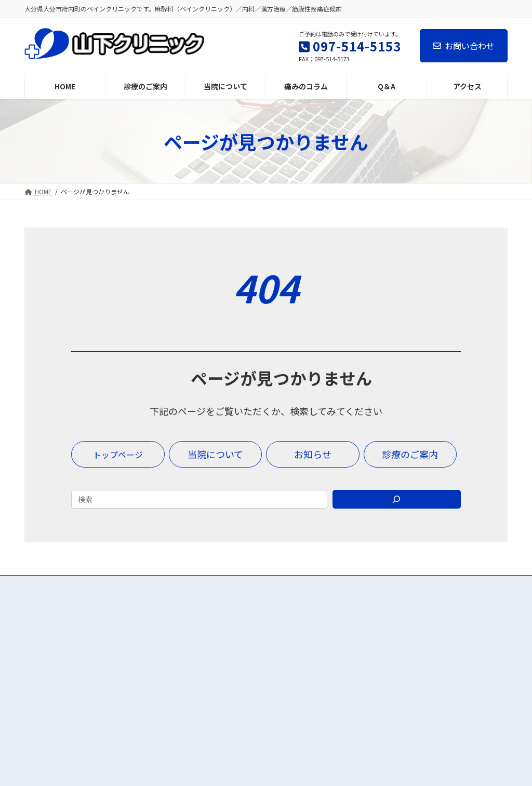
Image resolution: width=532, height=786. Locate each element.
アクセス (212, 700)
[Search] (397, 499)
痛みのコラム (386, 636)
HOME (208, 636)
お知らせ (379, 678)
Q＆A (373, 657)
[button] (118, 454)
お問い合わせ (464, 46)
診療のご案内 (220, 657)
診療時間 (379, 700)
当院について (220, 678)
